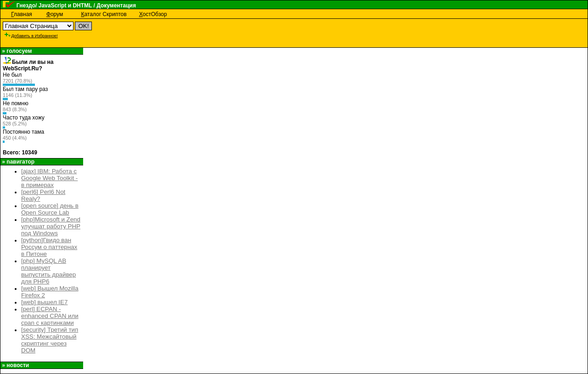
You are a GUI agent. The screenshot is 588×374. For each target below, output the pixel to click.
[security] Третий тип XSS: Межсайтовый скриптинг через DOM (50, 340)
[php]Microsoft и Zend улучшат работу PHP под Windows (51, 226)
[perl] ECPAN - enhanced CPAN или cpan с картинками (50, 316)
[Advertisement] (223, 33)
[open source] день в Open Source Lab (50, 209)
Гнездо (26, 6)
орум (55, 14)
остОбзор (153, 14)
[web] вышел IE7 (44, 302)
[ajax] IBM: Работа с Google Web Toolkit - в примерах (49, 178)
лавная (22, 14)
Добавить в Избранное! (31, 36)
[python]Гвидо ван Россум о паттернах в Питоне (49, 247)
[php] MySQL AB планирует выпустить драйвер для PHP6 (48, 271)
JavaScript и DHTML (65, 6)
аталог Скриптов (104, 14)
